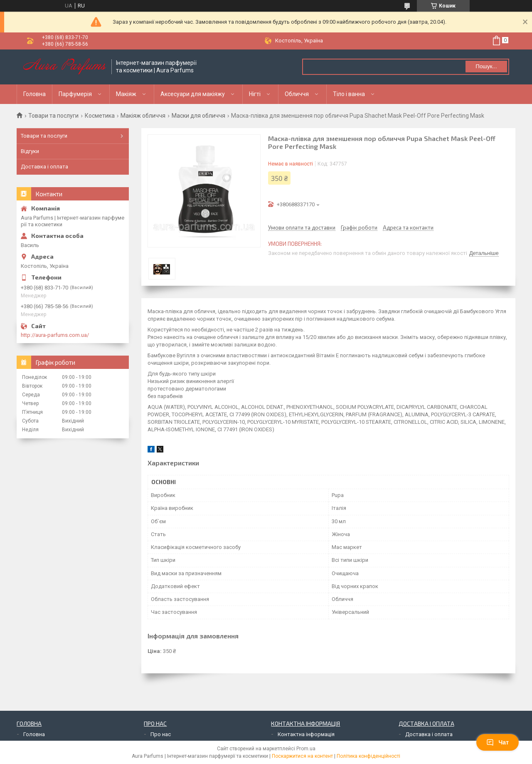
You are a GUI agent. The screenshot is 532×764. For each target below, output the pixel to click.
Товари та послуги (53, 116)
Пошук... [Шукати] (486, 66)
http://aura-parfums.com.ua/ (55, 335)
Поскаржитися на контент (302, 756)
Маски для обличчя (198, 116)
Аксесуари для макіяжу (193, 94)
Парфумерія (75, 94)
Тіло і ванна (349, 94)
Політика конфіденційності (368, 756)
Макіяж (126, 94)
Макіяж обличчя (143, 116)
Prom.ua (306, 749)
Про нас (161, 734)
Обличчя (297, 94)
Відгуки (30, 151)
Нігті (255, 94)
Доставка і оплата (44, 167)
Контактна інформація (306, 734)
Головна (34, 94)
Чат (498, 742)
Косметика (100, 116)
